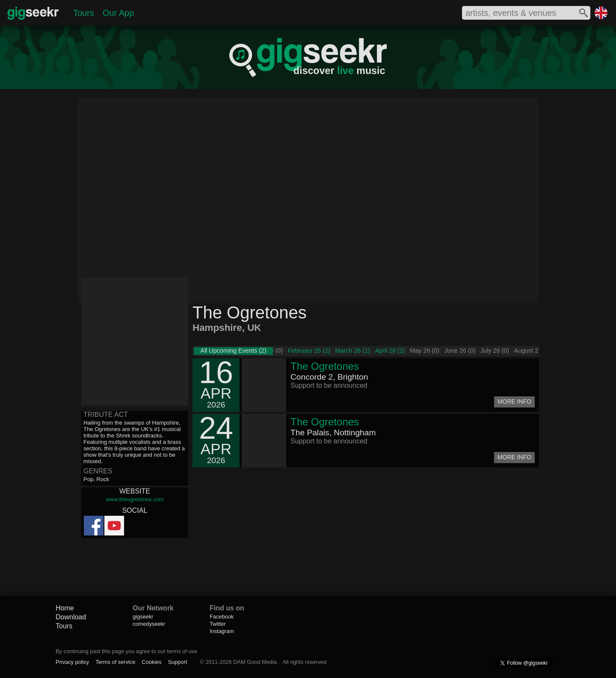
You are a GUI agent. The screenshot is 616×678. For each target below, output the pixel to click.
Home (65, 608)
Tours (84, 13)
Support (178, 662)
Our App (118, 13)
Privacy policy (72, 662)
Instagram (222, 631)
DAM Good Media (255, 662)
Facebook (222, 617)
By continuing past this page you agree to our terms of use (126, 651)
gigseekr (143, 617)
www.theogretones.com (135, 499)
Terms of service (115, 662)
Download (71, 617)
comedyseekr (149, 624)
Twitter (218, 624)
